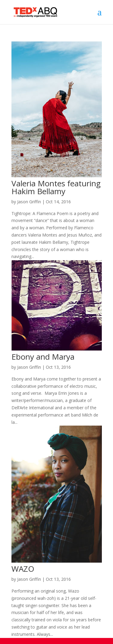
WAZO (23, 569)
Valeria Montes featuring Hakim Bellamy (56, 187)
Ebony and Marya (43, 357)
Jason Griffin (29, 202)
